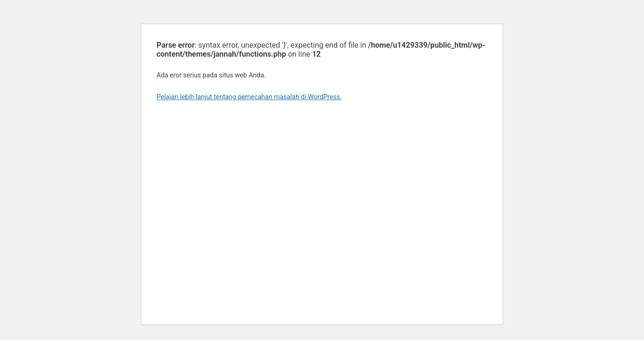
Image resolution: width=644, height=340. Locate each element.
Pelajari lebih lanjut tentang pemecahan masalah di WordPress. (249, 97)
